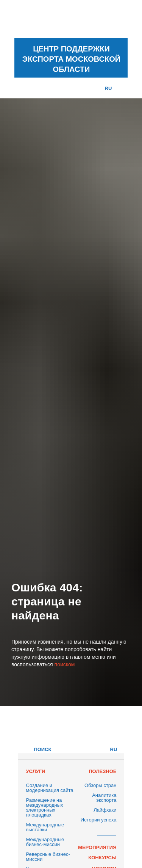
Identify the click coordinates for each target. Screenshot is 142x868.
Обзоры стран (101, 785)
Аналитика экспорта (104, 798)
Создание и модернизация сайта (50, 788)
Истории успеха (99, 820)
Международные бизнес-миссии (45, 842)
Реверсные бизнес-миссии (48, 857)
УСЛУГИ (36, 771)
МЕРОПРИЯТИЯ (97, 847)
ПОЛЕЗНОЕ (102, 771)
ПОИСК (42, 749)
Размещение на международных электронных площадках (45, 807)
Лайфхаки (105, 810)
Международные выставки (45, 827)
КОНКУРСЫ (102, 858)
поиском (65, 664)
